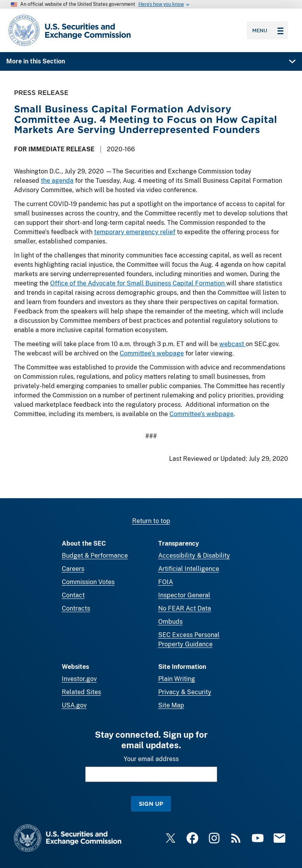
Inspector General (184, 595)
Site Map (171, 705)
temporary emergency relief (135, 232)
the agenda (57, 181)
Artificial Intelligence (189, 569)
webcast (232, 344)
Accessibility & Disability (194, 556)
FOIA (166, 582)
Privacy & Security (185, 692)
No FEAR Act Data (185, 608)
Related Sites (81, 692)
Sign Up (151, 804)
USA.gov (74, 705)
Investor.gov (79, 679)
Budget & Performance (95, 556)
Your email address (151, 759)
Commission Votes (88, 582)
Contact (73, 595)
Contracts (76, 608)
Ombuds (170, 622)
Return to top (151, 521)
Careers (73, 569)
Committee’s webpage (152, 353)
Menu (268, 30)
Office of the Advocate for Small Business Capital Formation (138, 283)
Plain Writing (177, 679)
